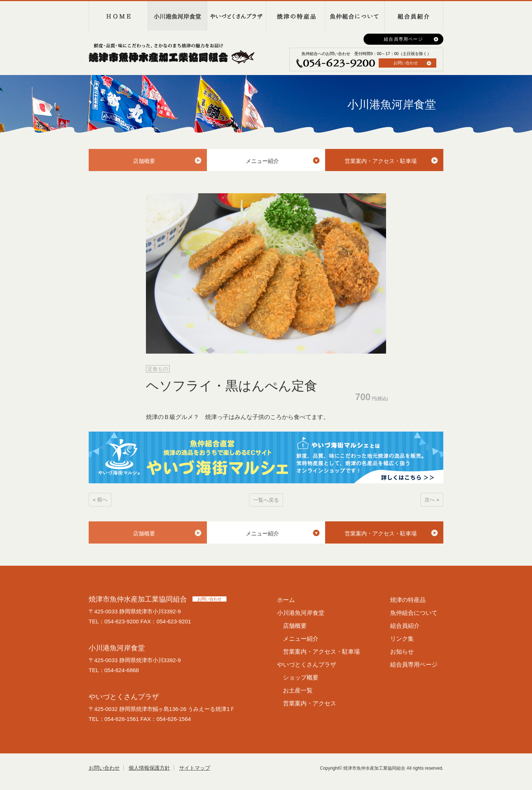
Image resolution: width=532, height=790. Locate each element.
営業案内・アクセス (310, 703)
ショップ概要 (301, 677)
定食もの (158, 369)
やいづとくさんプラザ (236, 16)
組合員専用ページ (403, 39)
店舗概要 (144, 161)
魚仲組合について (355, 16)
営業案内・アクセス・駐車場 (381, 161)
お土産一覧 (298, 690)
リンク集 (402, 639)
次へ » (432, 500)
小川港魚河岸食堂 (177, 16)
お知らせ (402, 652)
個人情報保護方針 (149, 768)
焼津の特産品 (296, 16)
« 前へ (100, 500)
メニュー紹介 (262, 161)
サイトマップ (195, 768)
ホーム (286, 600)
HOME (118, 16)
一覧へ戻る (266, 500)
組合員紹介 (414, 16)
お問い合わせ (406, 63)
